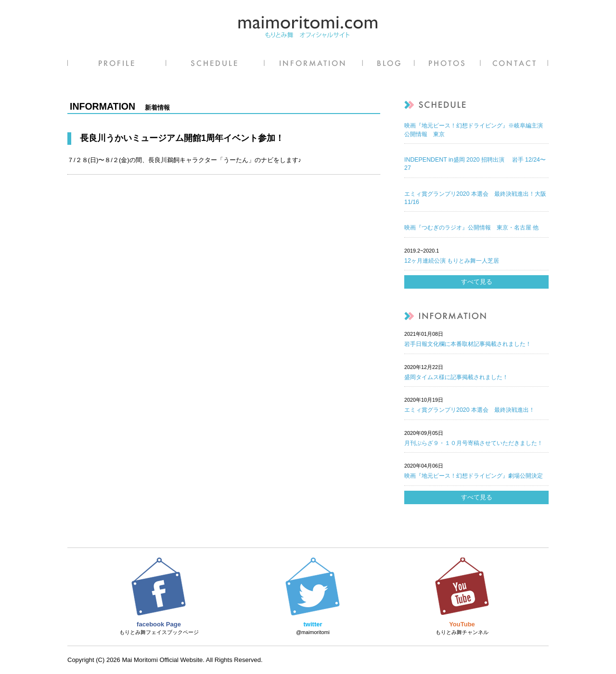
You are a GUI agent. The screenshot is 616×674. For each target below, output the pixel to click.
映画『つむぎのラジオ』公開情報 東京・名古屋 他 (471, 228)
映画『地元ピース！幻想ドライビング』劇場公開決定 (474, 476)
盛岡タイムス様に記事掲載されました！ (456, 377)
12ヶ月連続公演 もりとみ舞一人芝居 (452, 261)
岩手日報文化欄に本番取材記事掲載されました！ (468, 344)
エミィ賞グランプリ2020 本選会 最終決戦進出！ (469, 410)
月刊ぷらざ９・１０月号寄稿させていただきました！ (474, 443)
